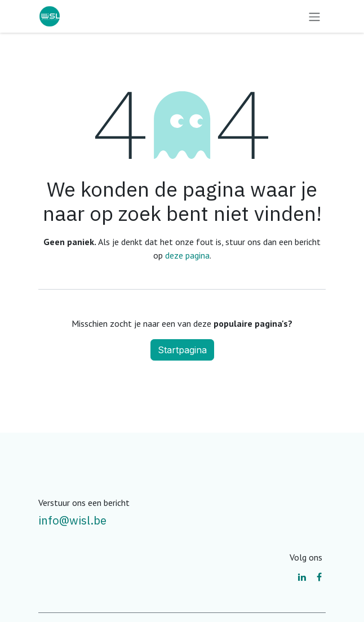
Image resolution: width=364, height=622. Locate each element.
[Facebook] (319, 577)
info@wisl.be (72, 520)
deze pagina (187, 255)
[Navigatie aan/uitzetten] (314, 16)
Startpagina (182, 350)
